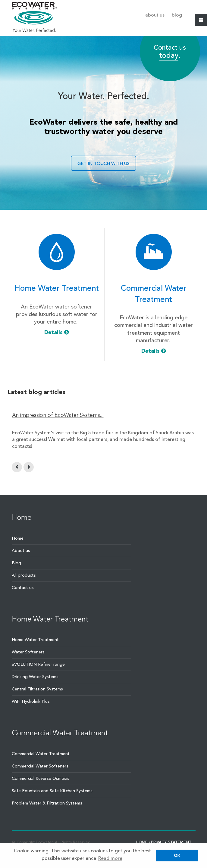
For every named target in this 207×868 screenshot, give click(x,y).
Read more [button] (110, 859)
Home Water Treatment (35, 640)
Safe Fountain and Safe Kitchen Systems (52, 791)
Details (56, 333)
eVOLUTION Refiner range (38, 665)
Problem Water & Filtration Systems (47, 803)
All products (24, 575)
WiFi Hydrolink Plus (31, 702)
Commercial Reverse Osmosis (41, 779)
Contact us (23, 588)
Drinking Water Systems (35, 677)
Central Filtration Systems (37, 689)
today (169, 56)
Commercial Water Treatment (41, 754)
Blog (177, 15)
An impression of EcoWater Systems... (58, 415)
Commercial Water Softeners (40, 766)
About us (155, 15)
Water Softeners (28, 652)
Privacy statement (171, 842)
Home (18, 538)
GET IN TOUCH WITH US (103, 164)
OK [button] (177, 855)
